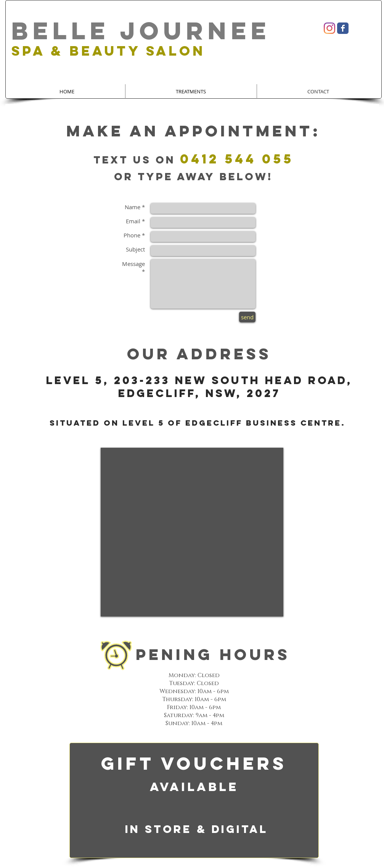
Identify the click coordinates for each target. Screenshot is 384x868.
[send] (247, 317)
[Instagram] (329, 28)
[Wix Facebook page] (343, 28)
